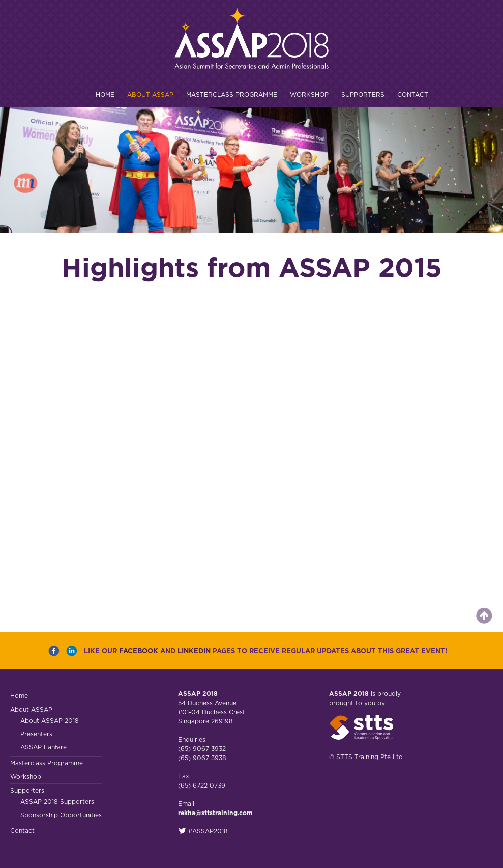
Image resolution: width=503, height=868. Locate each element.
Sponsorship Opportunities (61, 815)
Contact (413, 94)
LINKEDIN (194, 651)
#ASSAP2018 (203, 831)
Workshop (309, 94)
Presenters (36, 734)
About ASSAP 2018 (50, 721)
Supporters (363, 94)
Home (105, 94)
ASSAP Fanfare (43, 747)
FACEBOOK (139, 651)
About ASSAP (150, 94)
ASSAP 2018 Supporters (57, 802)
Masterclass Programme (232, 94)
